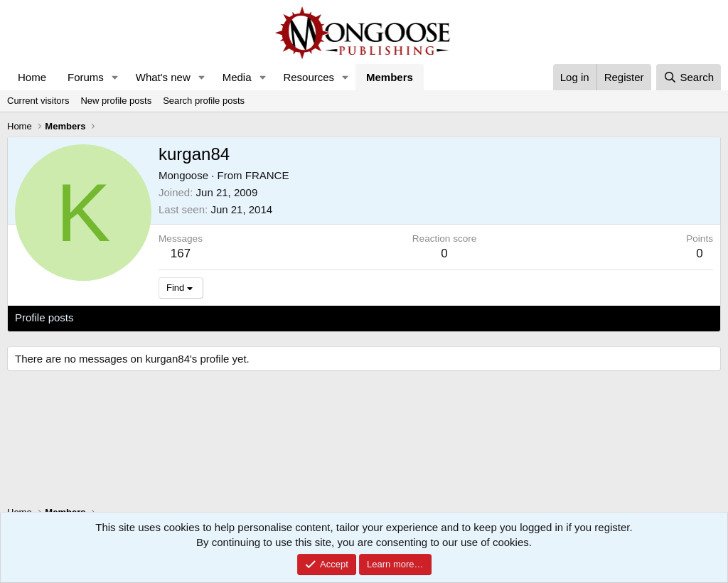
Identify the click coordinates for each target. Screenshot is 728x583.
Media (237, 77)
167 (181, 253)
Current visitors (38, 101)
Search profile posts (204, 101)
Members (390, 77)
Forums (86, 77)
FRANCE (267, 175)
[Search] (689, 77)
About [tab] (236, 317)
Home (32, 77)
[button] (115, 77)
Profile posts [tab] (44, 317)
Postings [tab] (187, 317)
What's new (163, 77)
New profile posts (116, 101)
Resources (309, 77)
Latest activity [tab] (121, 317)
